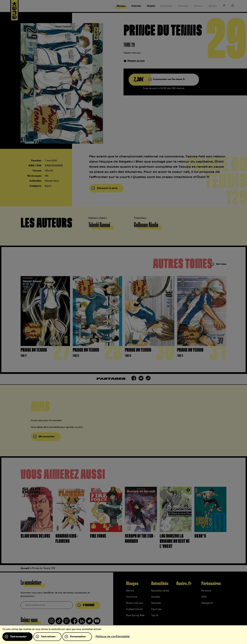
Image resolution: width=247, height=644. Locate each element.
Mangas (132, 584)
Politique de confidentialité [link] (113, 636)
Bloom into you (135, 603)
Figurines (156, 609)
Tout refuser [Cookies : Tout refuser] (48, 637)
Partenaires (211, 584)
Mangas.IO (207, 603)
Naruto (130, 591)
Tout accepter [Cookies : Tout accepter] (18, 637)
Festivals (156, 603)
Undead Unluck (134, 609)
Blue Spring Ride (135, 615)
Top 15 (155, 615)
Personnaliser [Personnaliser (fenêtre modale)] (78, 637)
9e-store (206, 591)
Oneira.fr (184, 584)
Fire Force (132, 597)
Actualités (160, 584)
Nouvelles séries (160, 591)
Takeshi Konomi (132, 53)
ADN (204, 597)
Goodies (156, 597)
